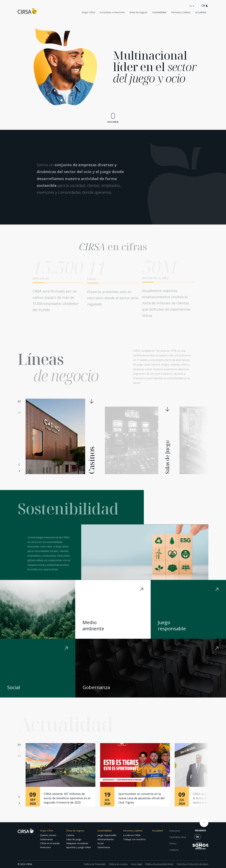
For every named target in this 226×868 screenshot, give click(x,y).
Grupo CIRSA (88, 12)
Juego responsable (107, 835)
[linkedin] (198, 837)
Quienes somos (48, 835)
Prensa (173, 843)
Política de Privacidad (94, 864)
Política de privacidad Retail (159, 864)
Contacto (174, 850)
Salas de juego (74, 839)
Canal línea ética (178, 837)
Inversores (45, 847)
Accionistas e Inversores (112, 12)
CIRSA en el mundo (50, 843)
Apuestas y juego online (79, 847)
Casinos (70, 835)
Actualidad (201, 12)
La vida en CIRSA (132, 835)
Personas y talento (181, 12)
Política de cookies (118, 864)
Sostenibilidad (159, 12)
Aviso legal (136, 864)
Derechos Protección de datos (192, 864)
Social (100, 843)
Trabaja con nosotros (134, 839)
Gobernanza (46, 839)
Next (19, 471)
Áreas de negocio (139, 12)
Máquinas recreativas (77, 843)
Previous (19, 465)
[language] (192, 6)
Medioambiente (106, 839)
